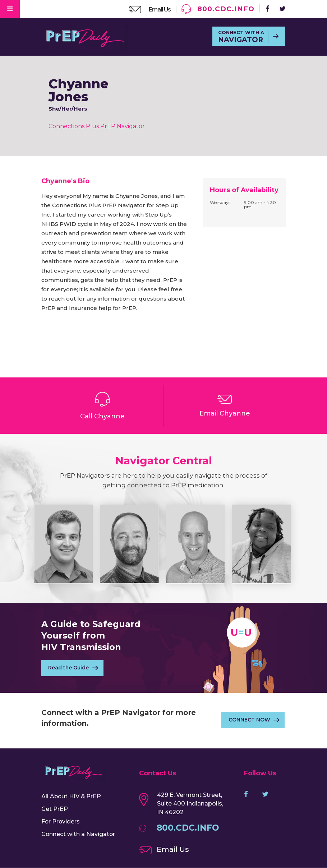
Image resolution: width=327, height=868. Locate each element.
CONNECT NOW (249, 720)
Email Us (159, 10)
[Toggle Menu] (10, 9)
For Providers (61, 821)
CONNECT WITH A (241, 37)
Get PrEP (55, 809)
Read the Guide (69, 668)
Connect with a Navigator (79, 834)
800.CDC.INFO (225, 9)
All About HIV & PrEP (72, 796)
